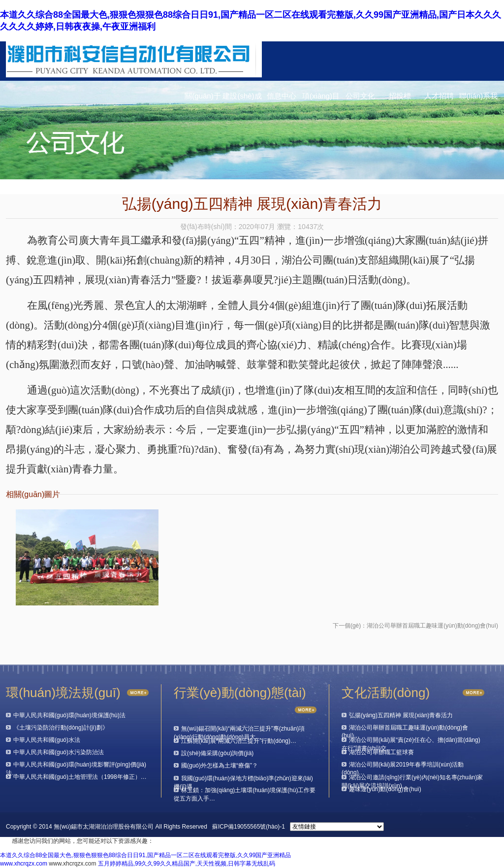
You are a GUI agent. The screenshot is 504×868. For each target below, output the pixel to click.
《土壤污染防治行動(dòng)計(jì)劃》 (61, 728)
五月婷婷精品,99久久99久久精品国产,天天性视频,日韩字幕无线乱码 (187, 864)
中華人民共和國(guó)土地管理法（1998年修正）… (80, 777)
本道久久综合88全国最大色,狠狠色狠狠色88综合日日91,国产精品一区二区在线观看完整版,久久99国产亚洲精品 (145, 855)
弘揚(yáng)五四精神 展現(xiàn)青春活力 (401, 715)
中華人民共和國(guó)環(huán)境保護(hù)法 (69, 715)
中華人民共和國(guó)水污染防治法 (59, 752)
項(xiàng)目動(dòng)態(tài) (321, 98)
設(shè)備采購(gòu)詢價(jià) (217, 753)
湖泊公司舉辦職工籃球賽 (381, 752)
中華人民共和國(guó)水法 (47, 740)
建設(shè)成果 (242, 98)
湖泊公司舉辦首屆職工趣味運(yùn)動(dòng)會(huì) (432, 626)
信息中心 (282, 96)
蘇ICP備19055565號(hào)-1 (249, 827)
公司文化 (360, 96)
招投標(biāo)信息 (400, 98)
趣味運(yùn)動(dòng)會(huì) (385, 789)
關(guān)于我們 (203, 98)
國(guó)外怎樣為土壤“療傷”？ (220, 766)
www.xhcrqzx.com (24, 864)
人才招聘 (439, 96)
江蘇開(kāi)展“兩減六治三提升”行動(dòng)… (239, 741)
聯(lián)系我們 (478, 98)
